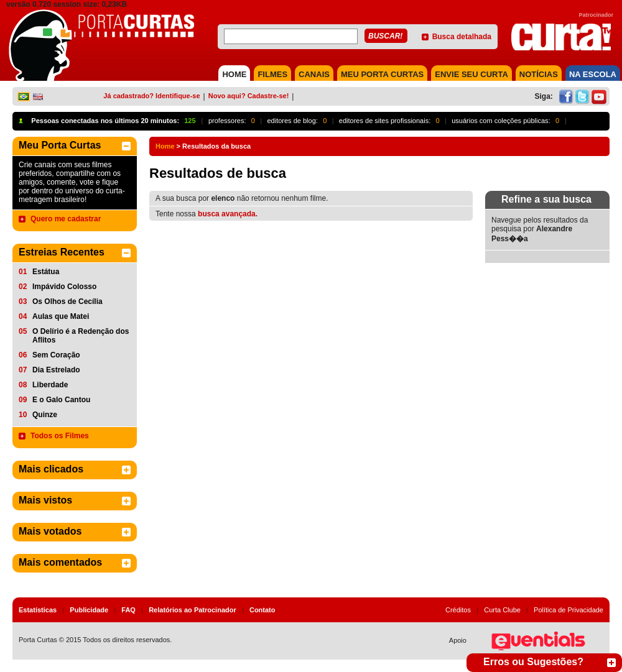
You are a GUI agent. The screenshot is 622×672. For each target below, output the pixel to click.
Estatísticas (38, 610)
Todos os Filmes (60, 436)
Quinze (45, 415)
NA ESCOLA (593, 74)
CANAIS (314, 74)
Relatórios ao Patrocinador (193, 610)
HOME (234, 74)
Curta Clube (502, 610)
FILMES (272, 74)
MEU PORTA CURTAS (382, 74)
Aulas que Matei (61, 316)
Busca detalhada (462, 37)
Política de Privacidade (569, 610)
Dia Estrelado (56, 370)
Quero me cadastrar (66, 219)
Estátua (46, 272)
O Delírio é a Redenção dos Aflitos (81, 336)
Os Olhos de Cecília (67, 301)
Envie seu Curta (471, 74)
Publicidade (89, 610)
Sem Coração (56, 355)
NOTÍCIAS (539, 74)
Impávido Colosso (64, 287)
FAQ (128, 610)
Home (165, 146)
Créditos (458, 610)
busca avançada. (228, 214)
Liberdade (50, 385)
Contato (262, 610)
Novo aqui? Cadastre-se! (249, 96)
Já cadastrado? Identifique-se (151, 96)
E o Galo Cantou (61, 400)
